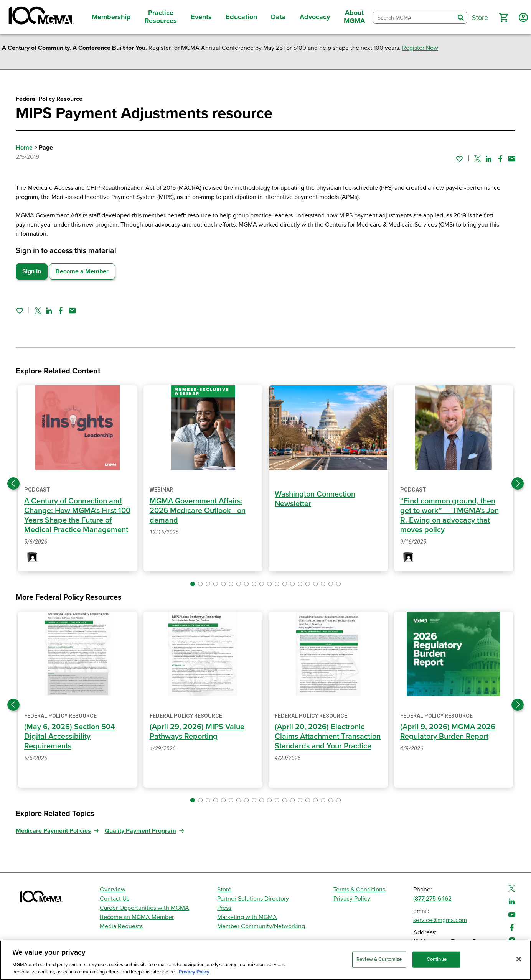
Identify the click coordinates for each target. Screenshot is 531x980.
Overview (113, 890)
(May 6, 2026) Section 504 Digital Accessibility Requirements (70, 737)
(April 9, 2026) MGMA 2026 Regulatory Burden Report (448, 732)
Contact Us (115, 899)
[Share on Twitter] (477, 159)
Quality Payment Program (140, 831)
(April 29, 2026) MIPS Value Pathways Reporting (197, 732)
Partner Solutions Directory (253, 899)
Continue (437, 959)
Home (24, 148)
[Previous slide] (13, 483)
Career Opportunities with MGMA (144, 908)
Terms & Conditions (359, 890)
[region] (265, 960)
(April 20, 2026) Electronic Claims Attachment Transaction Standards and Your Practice (328, 737)
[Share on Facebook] (500, 159)
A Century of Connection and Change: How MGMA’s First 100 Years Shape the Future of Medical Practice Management (77, 515)
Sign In (32, 271)
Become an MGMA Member (137, 917)
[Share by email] (512, 159)
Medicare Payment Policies (53, 831)
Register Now (420, 48)
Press (224, 908)
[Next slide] (518, 483)
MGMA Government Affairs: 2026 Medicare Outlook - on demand (198, 511)
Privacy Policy (352, 899)
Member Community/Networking (261, 926)
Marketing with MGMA (247, 917)
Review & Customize (379, 959)
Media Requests (121, 926)
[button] (503, 18)
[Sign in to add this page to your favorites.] (459, 159)
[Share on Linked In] (489, 159)
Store (224, 890)
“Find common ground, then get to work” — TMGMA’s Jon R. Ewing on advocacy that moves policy (449, 515)
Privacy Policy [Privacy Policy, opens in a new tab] (194, 972)
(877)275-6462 (432, 899)
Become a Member (82, 271)
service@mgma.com (440, 920)
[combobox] (414, 18)
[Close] (519, 959)
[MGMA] (40, 17)
